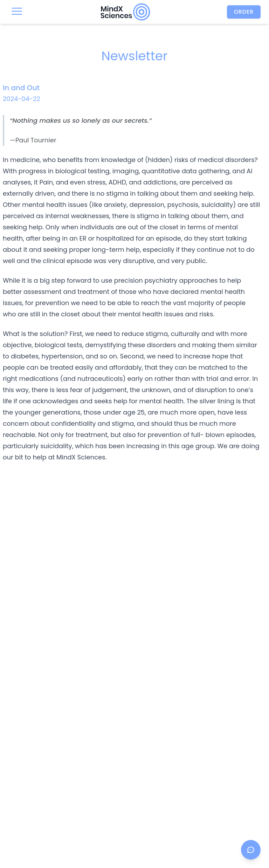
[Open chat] (251, 850)
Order (244, 12)
